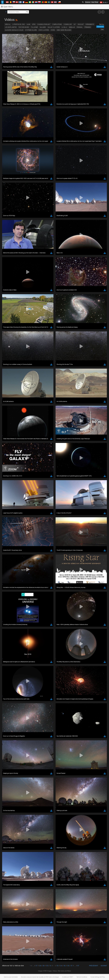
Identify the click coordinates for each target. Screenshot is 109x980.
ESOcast (81, 24)
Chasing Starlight (44, 24)
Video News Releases (64, 30)
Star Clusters (44, 30)
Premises (88, 27)
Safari (8, 331)
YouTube (5, 284)
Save (7, 362)
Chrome (9, 325)
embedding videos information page (49, 288)
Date (102, 29)
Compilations (57, 24)
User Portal (95, 2)
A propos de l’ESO (19, 24)
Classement (100, 27)
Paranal (80, 27)
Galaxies (43, 27)
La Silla (64, 27)
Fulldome (34, 27)
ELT (75, 24)
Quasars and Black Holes (14, 30)
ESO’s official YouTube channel (50, 284)
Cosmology (68, 24)
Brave (8, 323)
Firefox (8, 329)
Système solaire (31, 30)
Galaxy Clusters (54, 27)
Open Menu (7, 7)
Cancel (17, 362)
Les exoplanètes (11, 27)
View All (8, 24)
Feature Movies (24, 27)
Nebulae (72, 27)
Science (88, 2)
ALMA (28, 24)
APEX (34, 24)
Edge (8, 327)
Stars (53, 30)
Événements (90, 24)
